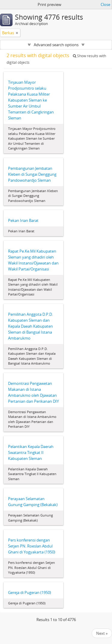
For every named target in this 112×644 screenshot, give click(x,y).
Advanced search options (56, 45)
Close (105, 4)
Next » (102, 633)
